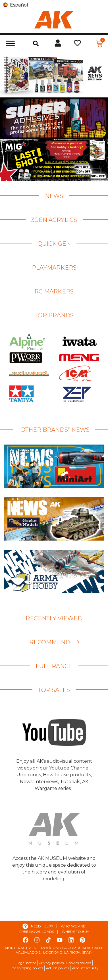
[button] (36, 43)
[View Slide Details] (54, 75)
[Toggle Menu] (10, 43)
